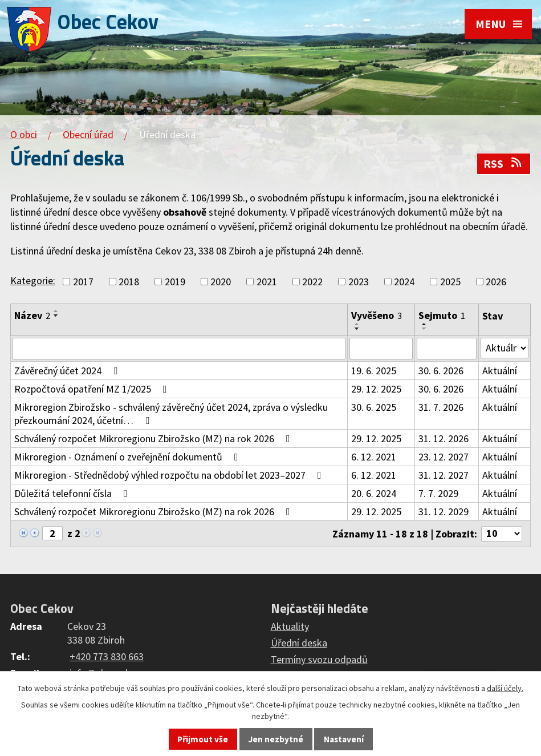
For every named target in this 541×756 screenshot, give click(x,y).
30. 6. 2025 (374, 407)
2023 (359, 282)
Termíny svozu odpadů (319, 659)
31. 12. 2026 (444, 438)
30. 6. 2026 (441, 371)
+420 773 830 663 (107, 656)
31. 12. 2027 (444, 475)
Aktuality (290, 626)
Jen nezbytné (276, 739)
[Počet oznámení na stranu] (502, 534)
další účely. (505, 688)
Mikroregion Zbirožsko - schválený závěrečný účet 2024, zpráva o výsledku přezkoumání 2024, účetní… (171, 414)
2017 (83, 282)
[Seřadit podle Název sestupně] (56, 316)
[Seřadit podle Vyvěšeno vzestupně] (357, 324)
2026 (496, 282)
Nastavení (344, 739)
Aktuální (500, 371)
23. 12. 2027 (444, 457)
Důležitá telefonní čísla (73, 493)
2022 (312, 282)
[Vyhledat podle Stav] (505, 348)
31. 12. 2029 (444, 512)
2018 (129, 282)
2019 (175, 282)
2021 (267, 282)
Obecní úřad (88, 134)
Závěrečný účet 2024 (68, 371)
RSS (503, 164)
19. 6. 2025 (374, 371)
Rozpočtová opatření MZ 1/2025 (93, 389)
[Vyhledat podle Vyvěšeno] (381, 349)
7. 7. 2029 (438, 493)
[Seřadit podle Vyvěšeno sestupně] (357, 329)
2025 (450, 282)
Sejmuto (442, 315)
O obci (24, 134)
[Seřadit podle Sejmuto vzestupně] (425, 324)
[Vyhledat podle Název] (179, 349)
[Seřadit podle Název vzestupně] (56, 311)
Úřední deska (299, 643)
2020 (221, 282)
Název (32, 315)
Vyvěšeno (377, 315)
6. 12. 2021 (374, 457)
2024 (404, 282)
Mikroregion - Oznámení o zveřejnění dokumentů (129, 457)
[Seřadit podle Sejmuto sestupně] (425, 329)
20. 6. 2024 (374, 493)
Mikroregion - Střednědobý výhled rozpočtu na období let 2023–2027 (170, 475)
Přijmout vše (203, 739)
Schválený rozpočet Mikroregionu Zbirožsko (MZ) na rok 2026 (154, 438)
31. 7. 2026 (441, 407)
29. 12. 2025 (376, 389)
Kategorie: (33, 280)
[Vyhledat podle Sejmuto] (446, 349)
